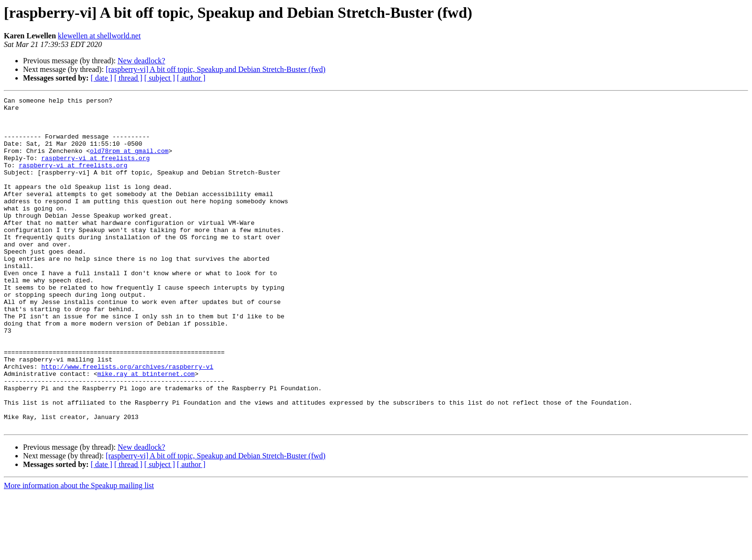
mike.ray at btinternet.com (146, 430)
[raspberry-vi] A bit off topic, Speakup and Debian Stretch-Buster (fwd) (215, 69)
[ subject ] (160, 78)
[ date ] (101, 78)
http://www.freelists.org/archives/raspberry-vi (127, 421)
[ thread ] (128, 78)
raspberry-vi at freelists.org (95, 171)
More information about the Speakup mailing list (79, 552)
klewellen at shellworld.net (100, 36)
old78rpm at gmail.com (129, 162)
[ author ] (191, 78)
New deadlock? (141, 61)
